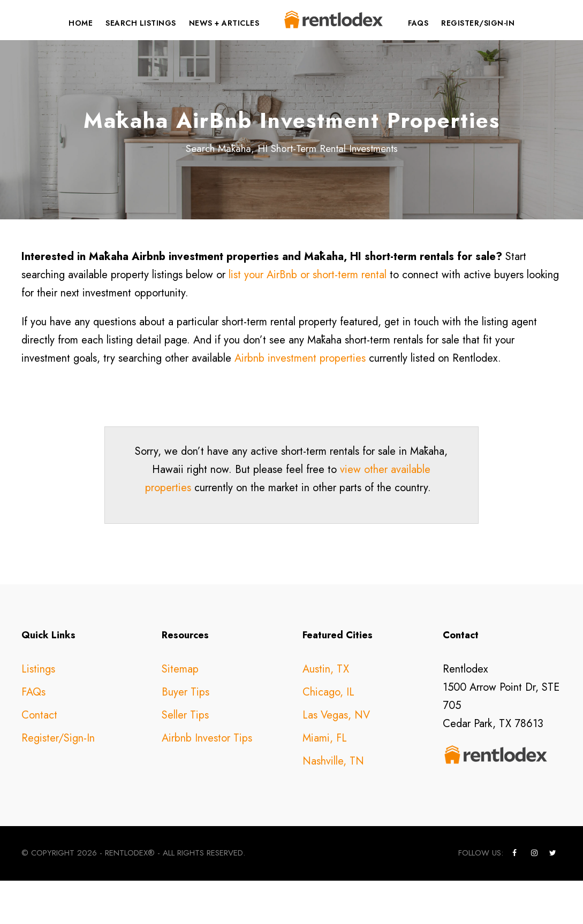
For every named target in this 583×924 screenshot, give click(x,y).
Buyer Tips (185, 736)
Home (81, 23)
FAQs (418, 23)
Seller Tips (185, 759)
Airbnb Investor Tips (207, 782)
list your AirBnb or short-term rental (308, 318)
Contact (39, 759)
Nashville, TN (333, 805)
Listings (38, 713)
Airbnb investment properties (300, 402)
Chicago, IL (328, 736)
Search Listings (141, 23)
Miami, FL (325, 782)
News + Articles (224, 23)
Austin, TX (326, 713)
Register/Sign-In (478, 23)
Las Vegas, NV (336, 759)
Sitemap (180, 713)
